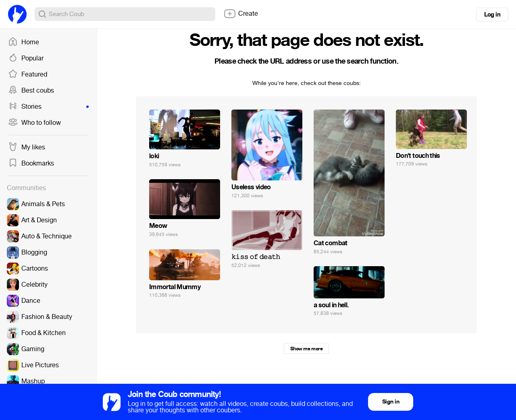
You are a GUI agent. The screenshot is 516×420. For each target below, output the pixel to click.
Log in (492, 14)
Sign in (391, 402)
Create (241, 14)
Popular (26, 58)
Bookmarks (31, 163)
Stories (48, 107)
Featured (28, 74)
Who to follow (34, 123)
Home (24, 42)
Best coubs (31, 91)
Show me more (306, 349)
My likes (27, 147)
